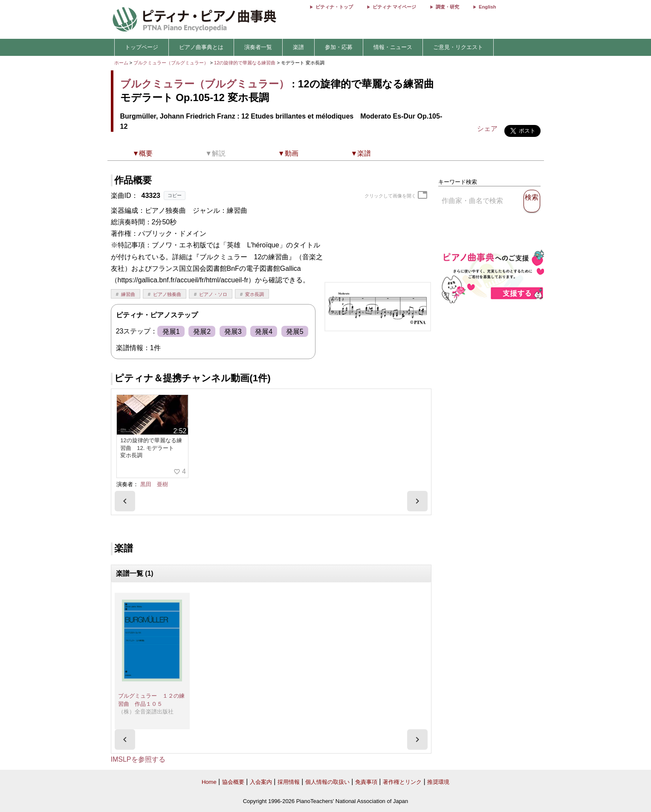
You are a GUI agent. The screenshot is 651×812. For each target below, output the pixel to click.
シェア (487, 129)
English (487, 7)
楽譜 (298, 47)
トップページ (142, 47)
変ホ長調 (255, 294)
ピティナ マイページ (394, 7)
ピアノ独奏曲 (167, 294)
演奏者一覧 (258, 47)
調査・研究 (447, 7)
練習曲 (128, 294)
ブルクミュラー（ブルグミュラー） (171, 63)
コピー (175, 195)
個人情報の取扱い (327, 782)
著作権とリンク (402, 782)
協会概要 (233, 782)
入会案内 (261, 782)
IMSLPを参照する (138, 759)
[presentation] (125, 501)
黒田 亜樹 (154, 484)
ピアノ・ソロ (213, 294)
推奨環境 (438, 782)
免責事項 (366, 782)
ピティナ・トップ (334, 7)
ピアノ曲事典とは (201, 47)
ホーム (121, 63)
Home (209, 782)
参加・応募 (339, 47)
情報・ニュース (393, 47)
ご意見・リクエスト (458, 47)
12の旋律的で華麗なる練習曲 (246, 63)
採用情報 (289, 782)
